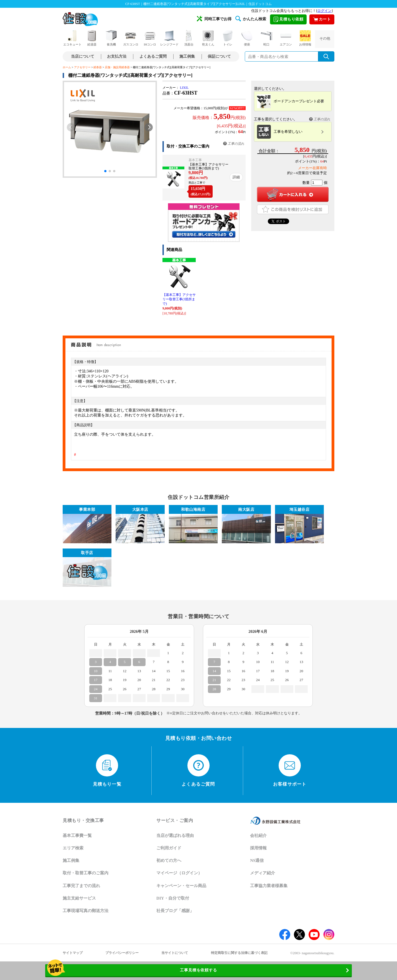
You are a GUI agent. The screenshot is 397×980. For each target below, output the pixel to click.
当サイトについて (175, 953)
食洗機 (111, 38)
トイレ (228, 38)
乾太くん (208, 38)
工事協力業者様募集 (269, 886)
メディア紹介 (263, 873)
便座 (247, 38)
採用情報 (258, 848)
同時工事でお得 (214, 19)
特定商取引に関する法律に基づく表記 (239, 953)
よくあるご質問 (153, 56)
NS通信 (257, 860)
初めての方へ (169, 860)
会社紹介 (258, 836)
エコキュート (72, 38)
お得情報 (305, 38)
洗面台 (189, 38)
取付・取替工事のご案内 (86, 873)
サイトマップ (73, 953)
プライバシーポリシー (122, 953)
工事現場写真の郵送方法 (86, 911)
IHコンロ (150, 38)
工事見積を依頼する (162, 971)
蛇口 (266, 38)
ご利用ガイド (169, 848)
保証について (219, 56)
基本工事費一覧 (77, 836)
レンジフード (169, 38)
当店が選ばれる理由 (175, 836)
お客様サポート (290, 770)
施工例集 (187, 56)
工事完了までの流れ (81, 886)
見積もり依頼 (288, 19)
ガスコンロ (131, 38)
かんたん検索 (251, 19)
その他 (325, 38)
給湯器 (92, 38)
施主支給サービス (79, 898)
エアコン (286, 38)
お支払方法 (117, 56)
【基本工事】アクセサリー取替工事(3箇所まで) (179, 299)
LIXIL (184, 88)
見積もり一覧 (107, 770)
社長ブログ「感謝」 (175, 911)
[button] (149, 127)
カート (322, 19)
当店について (83, 56)
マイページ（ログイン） (179, 873)
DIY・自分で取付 (173, 898)
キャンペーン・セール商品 (181, 886)
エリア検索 (73, 848)
